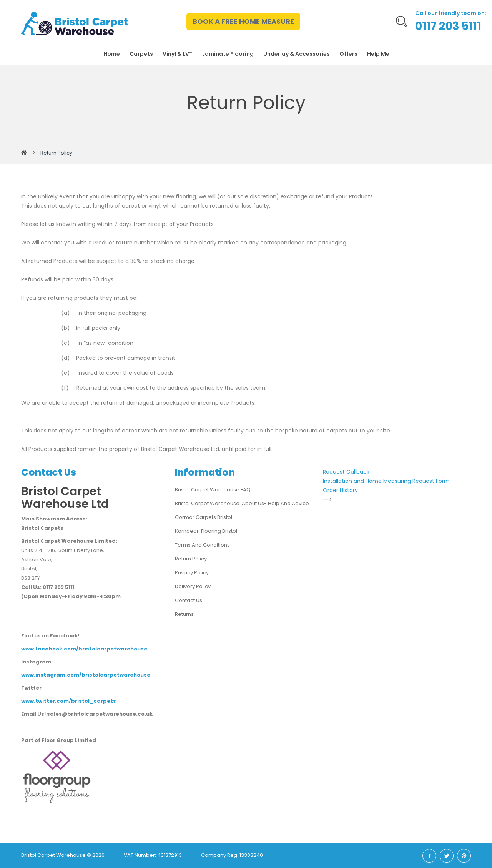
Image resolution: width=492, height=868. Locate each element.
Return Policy (56, 153)
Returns (184, 614)
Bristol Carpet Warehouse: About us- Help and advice (242, 503)
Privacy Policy (192, 573)
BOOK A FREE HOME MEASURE (243, 21)
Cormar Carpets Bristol (204, 517)
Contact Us (189, 600)
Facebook (429, 856)
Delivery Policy (193, 586)
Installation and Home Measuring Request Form (386, 481)
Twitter (447, 856)
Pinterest (464, 856)
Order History (340, 490)
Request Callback (346, 472)
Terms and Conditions (202, 545)
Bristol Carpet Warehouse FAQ (213, 490)
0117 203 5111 (448, 26)
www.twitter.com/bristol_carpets (69, 701)
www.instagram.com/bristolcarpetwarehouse (86, 675)
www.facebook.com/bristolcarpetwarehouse (84, 649)
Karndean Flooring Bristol (206, 531)
